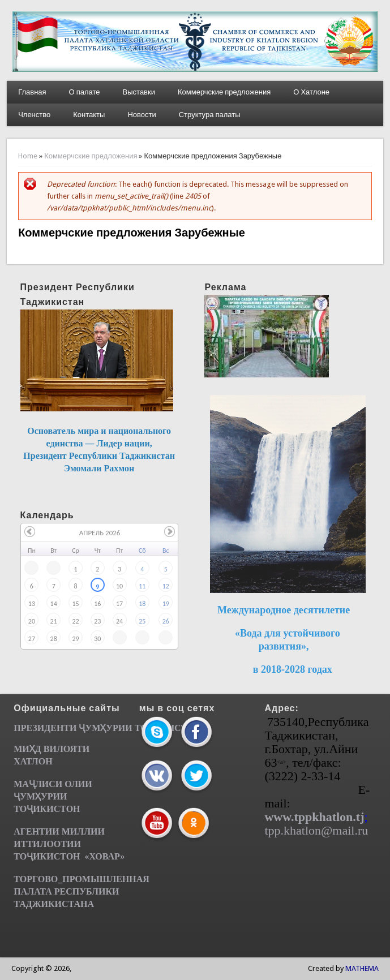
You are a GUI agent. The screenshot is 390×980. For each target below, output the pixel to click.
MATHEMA (362, 968)
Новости (142, 115)
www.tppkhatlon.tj (314, 817)
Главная (32, 92)
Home (28, 156)
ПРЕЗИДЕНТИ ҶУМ (57, 728)
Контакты (89, 115)
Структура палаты (210, 115)
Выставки (139, 92)
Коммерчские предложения (224, 92)
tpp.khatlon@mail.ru (316, 830)
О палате (85, 92)
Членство (34, 115)
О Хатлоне (311, 92)
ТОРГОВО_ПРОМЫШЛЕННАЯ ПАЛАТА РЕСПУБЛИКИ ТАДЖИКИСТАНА (82, 891)
